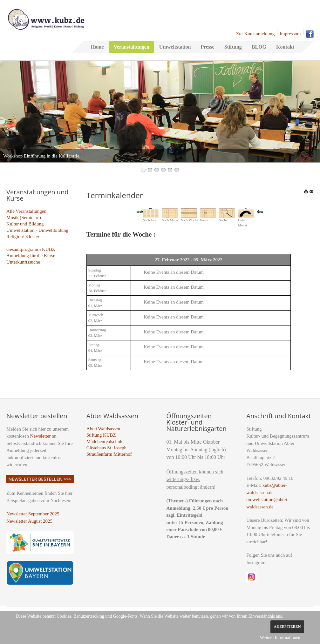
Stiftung (233, 47)
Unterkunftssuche (23, 262)
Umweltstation (175, 47)
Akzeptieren (287, 627)
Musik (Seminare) (24, 218)
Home (97, 47)
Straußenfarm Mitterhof (109, 454)
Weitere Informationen (280, 638)
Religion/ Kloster (23, 237)
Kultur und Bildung (25, 224)
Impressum (290, 34)
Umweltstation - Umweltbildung (37, 230)
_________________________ (36, 243)
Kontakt (285, 47)
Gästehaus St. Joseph (106, 448)
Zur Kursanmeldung (255, 34)
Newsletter (41, 436)
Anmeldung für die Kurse (31, 256)
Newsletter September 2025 (33, 514)
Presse (207, 47)
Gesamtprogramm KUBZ (31, 249)
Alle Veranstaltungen (26, 211)
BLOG (259, 47)
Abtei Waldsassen (103, 429)
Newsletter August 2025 (29, 521)
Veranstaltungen (132, 47)
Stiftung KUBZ (101, 435)
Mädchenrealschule (105, 441)
